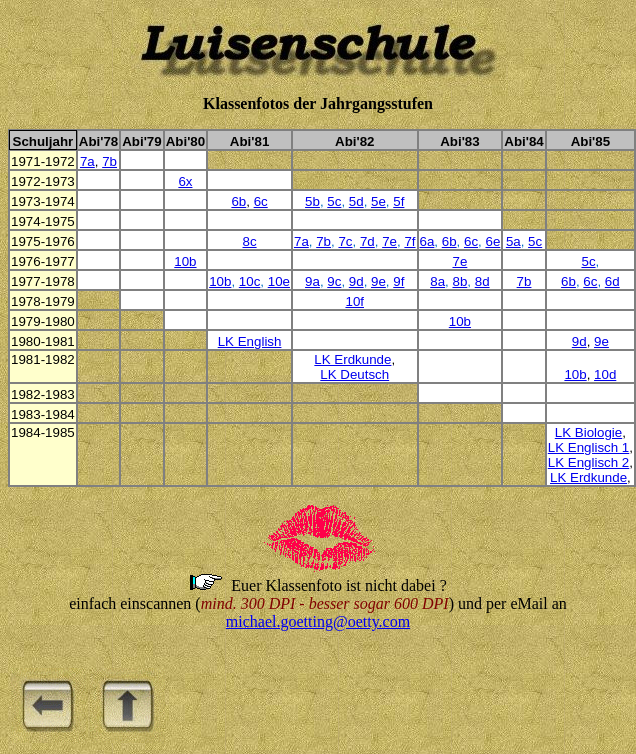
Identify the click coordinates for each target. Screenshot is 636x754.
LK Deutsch (354, 374)
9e (378, 281)
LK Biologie (588, 432)
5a (513, 241)
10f (354, 301)
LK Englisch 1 (589, 447)
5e (378, 201)
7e (389, 241)
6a (427, 241)
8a (437, 281)
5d (356, 201)
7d (367, 241)
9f (398, 281)
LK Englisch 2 (589, 462)
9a (312, 281)
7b (109, 161)
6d (612, 281)
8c (250, 241)
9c (334, 281)
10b (185, 261)
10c (250, 281)
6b (238, 201)
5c (334, 201)
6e (492, 241)
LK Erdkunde (352, 359)
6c (261, 201)
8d (482, 281)
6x (185, 181)
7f (409, 241)
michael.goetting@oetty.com (318, 621)
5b (312, 201)
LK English (250, 341)
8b (459, 281)
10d (605, 374)
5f (398, 201)
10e (279, 281)
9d (356, 281)
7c (345, 241)
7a (87, 161)
